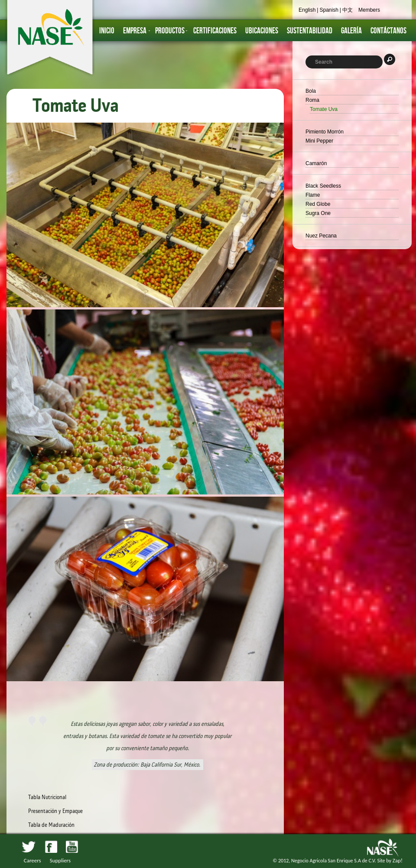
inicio (107, 31)
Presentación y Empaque (55, 811)
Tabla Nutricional (47, 797)
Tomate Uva (324, 109)
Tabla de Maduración (51, 825)
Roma (312, 100)
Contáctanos (388, 31)
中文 (348, 10)
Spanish (329, 10)
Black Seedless (323, 186)
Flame (313, 195)
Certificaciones (215, 31)
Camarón (316, 163)
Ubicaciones (262, 31)
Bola (311, 91)
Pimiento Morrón (325, 132)
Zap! (398, 860)
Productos (170, 31)
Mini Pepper (319, 141)
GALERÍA (351, 31)
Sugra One (318, 213)
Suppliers (60, 860)
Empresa (135, 31)
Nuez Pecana (321, 236)
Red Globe (318, 204)
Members (369, 10)
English (307, 10)
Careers (32, 860)
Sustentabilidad (310, 31)
